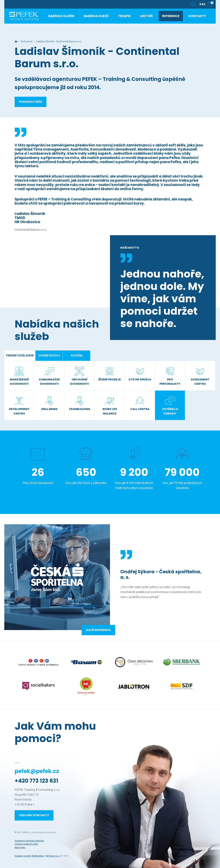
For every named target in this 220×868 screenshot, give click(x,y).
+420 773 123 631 (36, 781)
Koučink (77, 356)
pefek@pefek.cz (37, 771)
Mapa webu (20, 848)
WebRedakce (38, 856)
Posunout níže (31, 102)
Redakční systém (23, 856)
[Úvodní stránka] (30, 19)
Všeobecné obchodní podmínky (29, 841)
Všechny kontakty (34, 815)
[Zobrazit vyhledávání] (193, 4)
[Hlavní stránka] (16, 41)
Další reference (98, 630)
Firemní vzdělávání (20, 356)
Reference (27, 41)
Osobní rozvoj (49, 356)
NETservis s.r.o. (53, 856)
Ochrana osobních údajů (26, 844)
